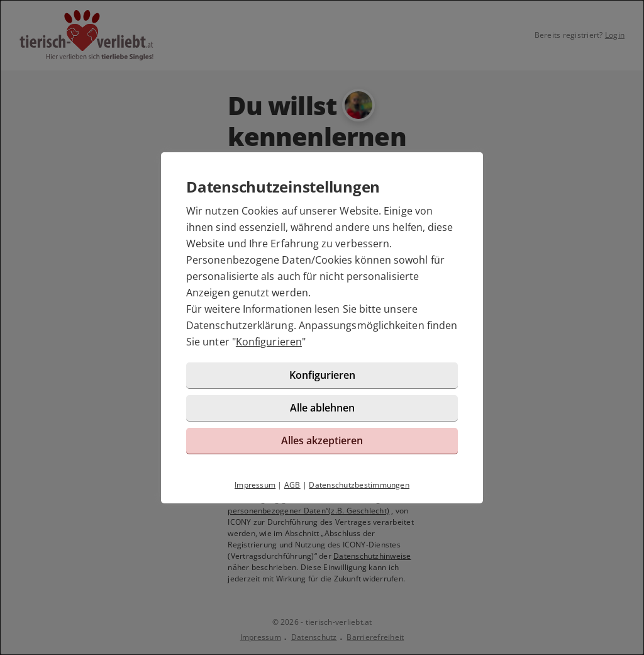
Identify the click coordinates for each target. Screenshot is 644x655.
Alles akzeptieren (322, 440)
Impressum (255, 485)
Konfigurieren (269, 342)
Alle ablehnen (322, 408)
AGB (292, 485)
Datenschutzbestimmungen (359, 485)
